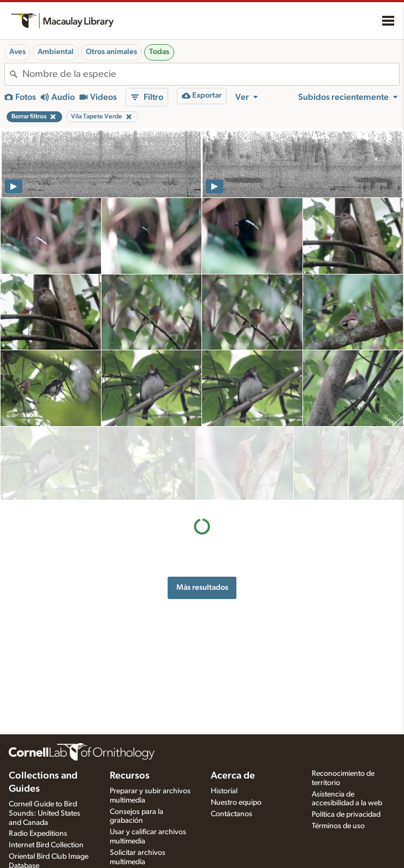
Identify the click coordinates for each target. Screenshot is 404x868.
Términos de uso (338, 826)
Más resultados (202, 514)
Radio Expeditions (38, 834)
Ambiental (56, 52)
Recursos (130, 776)
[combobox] (211, 74)
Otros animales (111, 52)
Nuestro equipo (236, 803)
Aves (17, 52)
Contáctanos (231, 814)
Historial (224, 791)
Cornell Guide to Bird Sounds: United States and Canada (44, 813)
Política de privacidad (346, 815)
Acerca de (233, 776)
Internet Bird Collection (46, 845)
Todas (159, 52)
